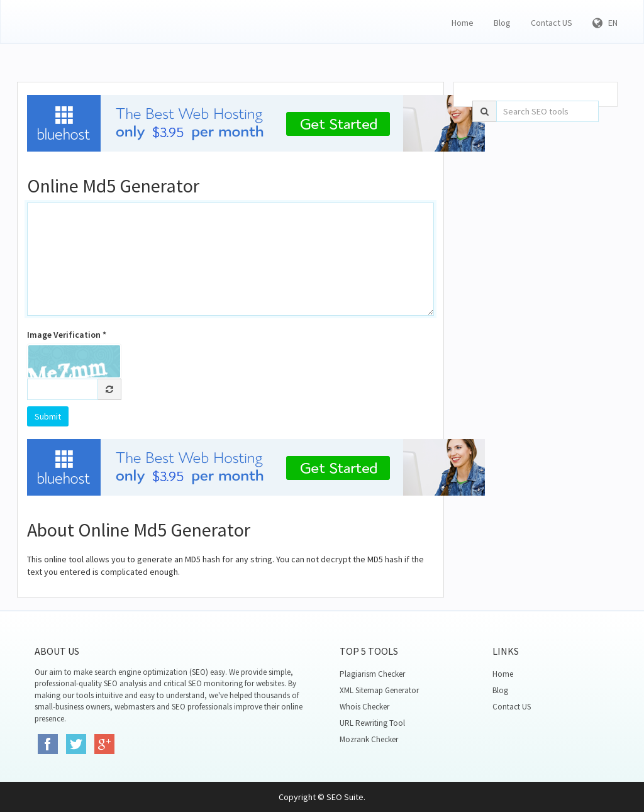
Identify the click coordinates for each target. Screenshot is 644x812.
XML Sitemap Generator (379, 690)
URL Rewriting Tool (372, 723)
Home (463, 23)
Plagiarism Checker (372, 674)
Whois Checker (364, 707)
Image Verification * (67, 335)
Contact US (552, 23)
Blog (502, 23)
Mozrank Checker (369, 739)
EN (605, 23)
